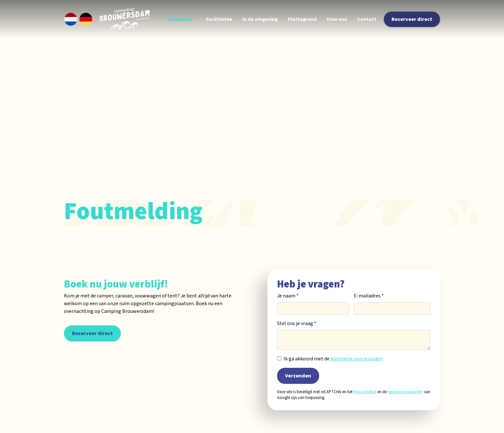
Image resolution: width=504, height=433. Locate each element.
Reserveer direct (92, 333)
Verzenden (298, 376)
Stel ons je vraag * (297, 323)
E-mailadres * (369, 296)
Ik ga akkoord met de (333, 359)
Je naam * (288, 296)
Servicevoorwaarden (405, 392)
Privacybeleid (365, 392)
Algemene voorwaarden (357, 359)
